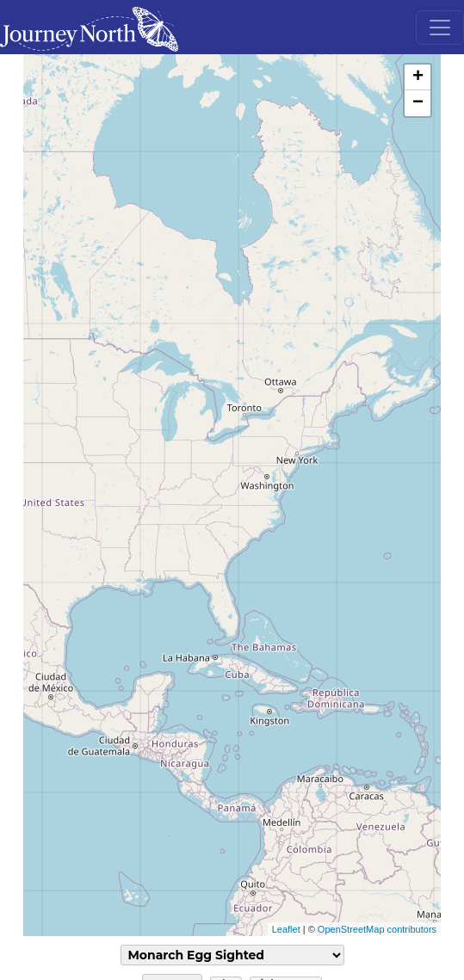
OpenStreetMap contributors (377, 929)
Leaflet (286, 929)
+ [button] (418, 77)
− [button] (418, 103)
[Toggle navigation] (440, 28)
